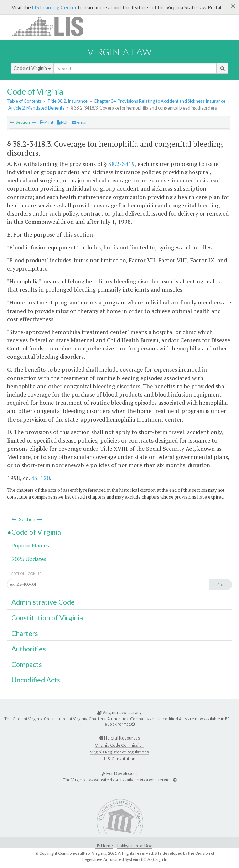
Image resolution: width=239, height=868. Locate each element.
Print (46, 122)
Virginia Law (120, 52)
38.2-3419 (121, 164)
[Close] (233, 6)
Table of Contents (24, 101)
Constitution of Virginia (47, 618)
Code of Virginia (32, 68)
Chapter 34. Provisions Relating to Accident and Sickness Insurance (160, 101)
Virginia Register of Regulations (119, 752)
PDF (63, 122)
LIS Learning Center (54, 7)
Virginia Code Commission (120, 745)
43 (34, 478)
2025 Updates (29, 559)
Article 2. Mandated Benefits (36, 108)
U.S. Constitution (120, 759)
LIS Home (104, 846)
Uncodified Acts (36, 680)
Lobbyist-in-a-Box (134, 846)
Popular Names (30, 545)
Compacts (27, 664)
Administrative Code (43, 602)
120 (45, 478)
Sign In (161, 859)
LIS (52, 26)
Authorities (29, 649)
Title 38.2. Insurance (67, 101)
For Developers (119, 773)
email (80, 122)
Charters (25, 633)
